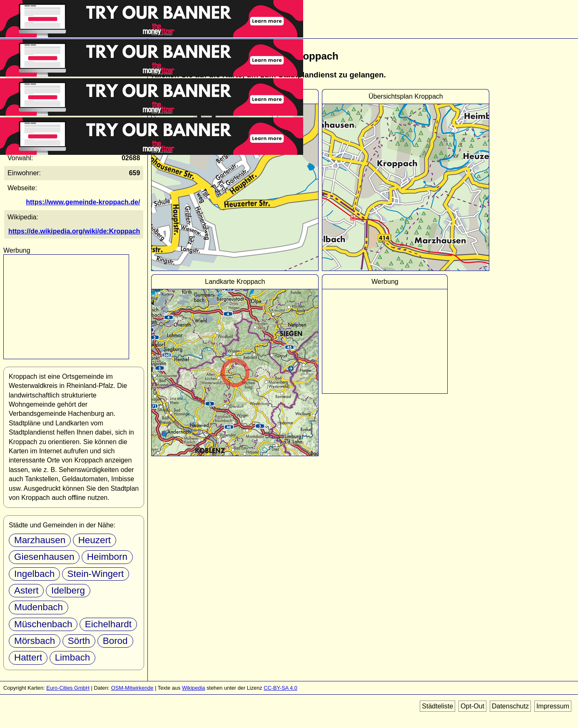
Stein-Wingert (96, 574)
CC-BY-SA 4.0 (280, 688)
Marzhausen (40, 540)
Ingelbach (34, 574)
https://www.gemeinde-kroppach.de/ (83, 202)
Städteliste (437, 706)
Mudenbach (39, 607)
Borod (115, 641)
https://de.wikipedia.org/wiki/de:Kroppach (74, 231)
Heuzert (95, 540)
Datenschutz (510, 706)
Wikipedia (193, 688)
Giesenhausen (44, 557)
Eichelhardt (108, 624)
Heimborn (107, 557)
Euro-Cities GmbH (68, 688)
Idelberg (68, 590)
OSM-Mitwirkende (132, 688)
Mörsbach (35, 641)
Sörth (79, 641)
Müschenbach (43, 624)
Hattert (28, 657)
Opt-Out (472, 706)
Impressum (553, 706)
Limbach (73, 657)
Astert (26, 590)
